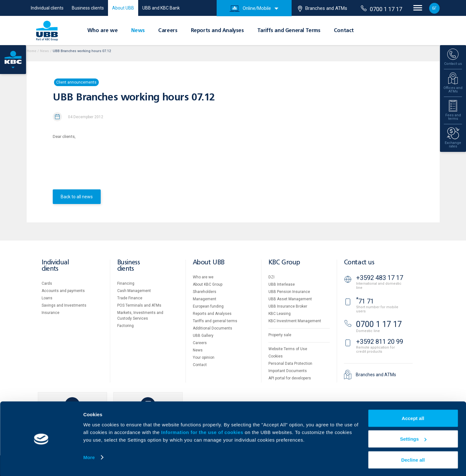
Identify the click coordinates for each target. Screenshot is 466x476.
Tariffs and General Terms (289, 31)
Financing (126, 283)
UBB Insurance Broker (288, 306)
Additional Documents (213, 328)
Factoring (125, 326)
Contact (344, 31)
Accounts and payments (63, 291)
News (138, 31)
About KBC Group (208, 284)
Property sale (280, 335)
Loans (47, 298)
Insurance (51, 313)
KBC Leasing (280, 314)
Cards (47, 283)
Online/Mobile (250, 9)
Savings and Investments (64, 305)
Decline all (413, 459)
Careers (168, 31)
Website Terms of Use (288, 349)
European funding (208, 306)
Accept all (413, 417)
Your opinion (204, 357)
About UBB (123, 8)
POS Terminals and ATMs (139, 305)
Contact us (359, 263)
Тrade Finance (130, 298)
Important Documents (288, 371)
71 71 (365, 301)
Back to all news (77, 197)
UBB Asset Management (290, 299)
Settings (413, 438)
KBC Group (284, 263)
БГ (434, 8)
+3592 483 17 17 (380, 278)
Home (31, 51)
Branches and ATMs (323, 9)
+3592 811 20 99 (380, 342)
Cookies (276, 356)
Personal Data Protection (290, 364)
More (89, 456)
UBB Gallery (203, 336)
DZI (271, 277)
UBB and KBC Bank (161, 8)
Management (205, 299)
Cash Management (134, 291)
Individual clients (47, 8)
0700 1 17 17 (382, 9)
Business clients (88, 8)
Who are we (103, 31)
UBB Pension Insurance (289, 292)
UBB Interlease (282, 284)
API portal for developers (290, 378)
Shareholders (205, 292)
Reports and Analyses (217, 31)
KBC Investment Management (295, 321)
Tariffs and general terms (215, 321)
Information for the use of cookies (203, 431)
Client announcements (76, 82)
